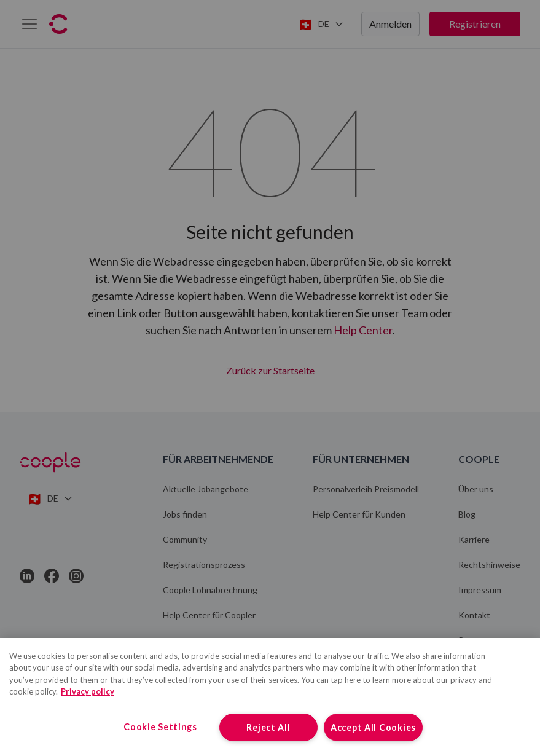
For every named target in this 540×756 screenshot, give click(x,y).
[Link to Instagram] (76, 576)
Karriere (474, 539)
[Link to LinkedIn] (27, 576)
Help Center (363, 330)
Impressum (480, 590)
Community (185, 539)
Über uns (476, 489)
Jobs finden (185, 514)
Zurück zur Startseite (270, 369)
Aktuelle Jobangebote (205, 489)
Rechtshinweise (489, 565)
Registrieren (475, 24)
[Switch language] (321, 24)
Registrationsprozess (204, 565)
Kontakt (474, 615)
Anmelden (390, 24)
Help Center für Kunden (359, 514)
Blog (467, 514)
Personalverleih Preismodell (366, 489)
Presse (472, 640)
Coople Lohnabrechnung (210, 590)
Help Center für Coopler (209, 615)
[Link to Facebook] (52, 576)
